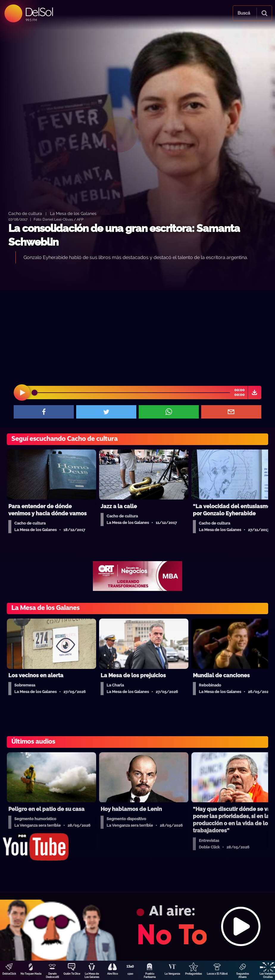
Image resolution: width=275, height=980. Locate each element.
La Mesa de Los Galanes (92, 975)
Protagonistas (193, 974)
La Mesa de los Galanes (73, 213)
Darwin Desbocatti (52, 975)
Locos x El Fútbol (217, 974)
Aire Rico (112, 974)
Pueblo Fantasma (150, 975)
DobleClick (9, 974)
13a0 (130, 974)
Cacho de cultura (25, 213)
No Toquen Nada (31, 974)
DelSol (39, 12)
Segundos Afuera (243, 975)
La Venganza (172, 974)
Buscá (244, 13)
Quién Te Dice (72, 974)
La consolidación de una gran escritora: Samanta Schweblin (124, 235)
